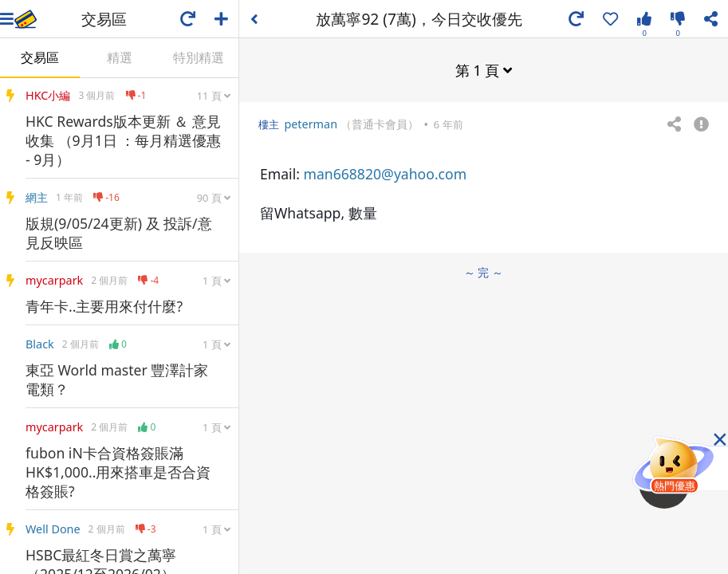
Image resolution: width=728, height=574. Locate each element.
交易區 (40, 57)
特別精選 (199, 57)
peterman (311, 124)
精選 (120, 57)
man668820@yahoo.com (385, 174)
